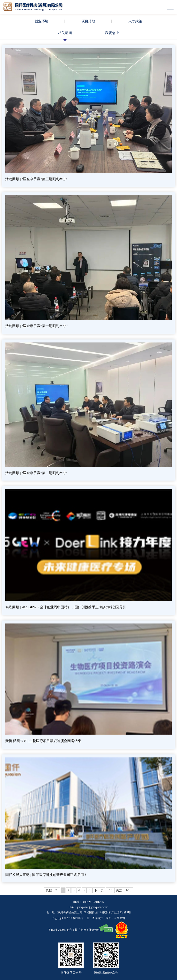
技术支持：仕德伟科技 (89, 930)
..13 (110, 890)
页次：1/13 (124, 890)
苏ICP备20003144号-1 (61, 930)
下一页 (99, 890)
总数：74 (52, 890)
